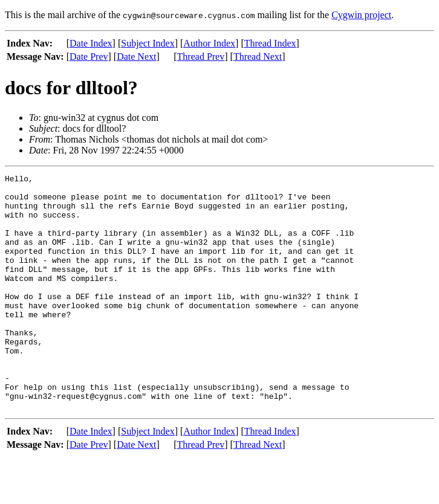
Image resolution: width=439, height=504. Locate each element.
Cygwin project (361, 15)
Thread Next (258, 57)
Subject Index (148, 43)
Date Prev (89, 57)
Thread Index (270, 43)
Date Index (91, 43)
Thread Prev (201, 57)
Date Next (136, 57)
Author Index (209, 43)
